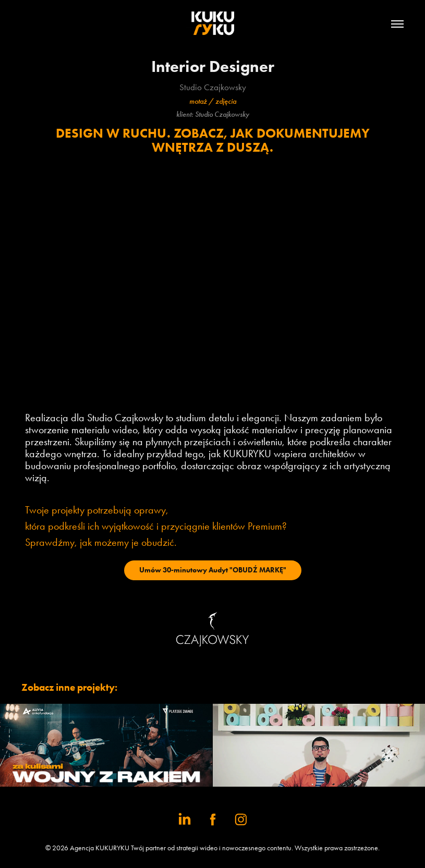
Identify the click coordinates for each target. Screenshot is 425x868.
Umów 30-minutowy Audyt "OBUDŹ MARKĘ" (213, 570)
